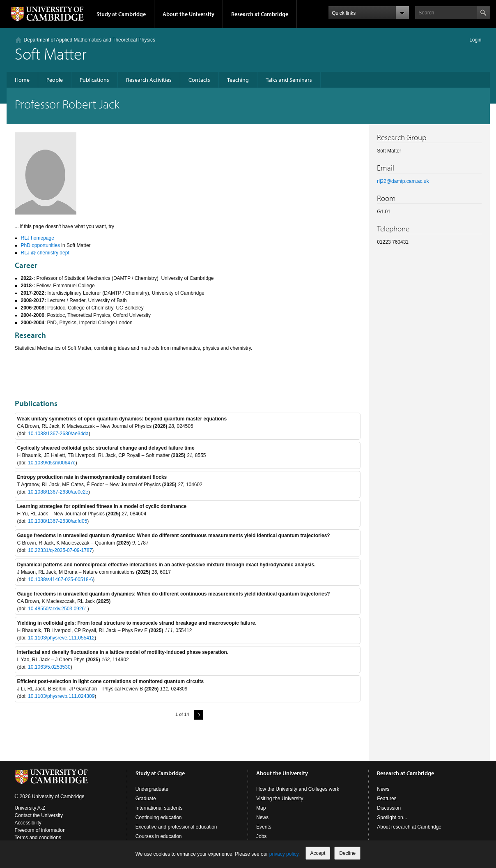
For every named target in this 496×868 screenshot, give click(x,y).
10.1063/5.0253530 (49, 667)
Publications (94, 80)
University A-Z (30, 808)
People (55, 80)
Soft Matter (51, 53)
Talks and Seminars (289, 80)
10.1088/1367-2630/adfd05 (57, 521)
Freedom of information (40, 830)
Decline (347, 853)
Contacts (199, 80)
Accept (318, 853)
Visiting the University (280, 799)
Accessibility (28, 823)
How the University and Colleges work (298, 789)
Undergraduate (152, 789)
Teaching (238, 80)
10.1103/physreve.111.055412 (61, 638)
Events (264, 827)
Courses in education (159, 836)
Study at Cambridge (121, 14)
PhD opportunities (40, 245)
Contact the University (39, 815)
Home (22, 80)
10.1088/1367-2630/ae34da (58, 434)
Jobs (261, 836)
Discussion (389, 808)
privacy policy (284, 854)
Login (475, 40)
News (262, 817)
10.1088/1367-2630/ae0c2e (58, 492)
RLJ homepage (38, 238)
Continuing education (159, 817)
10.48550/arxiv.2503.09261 (58, 609)
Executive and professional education (176, 827)
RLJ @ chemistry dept (45, 253)
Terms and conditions (38, 838)
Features (387, 799)
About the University (188, 14)
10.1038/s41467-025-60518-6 (60, 579)
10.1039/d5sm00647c (52, 463)
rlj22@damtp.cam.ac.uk (403, 181)
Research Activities (149, 80)
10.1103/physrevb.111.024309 (61, 696)
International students (159, 808)
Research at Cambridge (260, 14)
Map (261, 808)
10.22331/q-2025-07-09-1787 (60, 550)
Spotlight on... (392, 817)
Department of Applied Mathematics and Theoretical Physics (90, 40)
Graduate (146, 799)
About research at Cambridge (409, 827)
